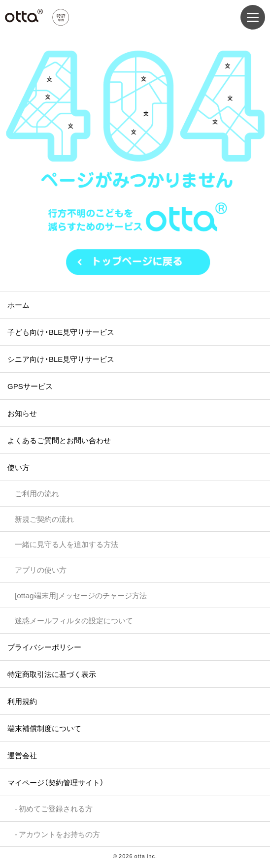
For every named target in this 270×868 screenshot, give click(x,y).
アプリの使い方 (41, 569)
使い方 (18, 467)
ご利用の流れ (37, 493)
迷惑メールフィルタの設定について (74, 620)
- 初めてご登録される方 (54, 808)
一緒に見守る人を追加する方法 (67, 544)
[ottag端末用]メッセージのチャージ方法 (81, 595)
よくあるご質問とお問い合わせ (59, 440)
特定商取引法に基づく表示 (52, 674)
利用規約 (22, 701)
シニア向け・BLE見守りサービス (61, 359)
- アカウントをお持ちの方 (57, 834)
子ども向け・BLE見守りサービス (61, 332)
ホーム (18, 305)
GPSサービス (30, 386)
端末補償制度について (44, 728)
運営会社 (22, 755)
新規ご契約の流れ (44, 519)
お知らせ (22, 413)
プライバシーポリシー (44, 647)
